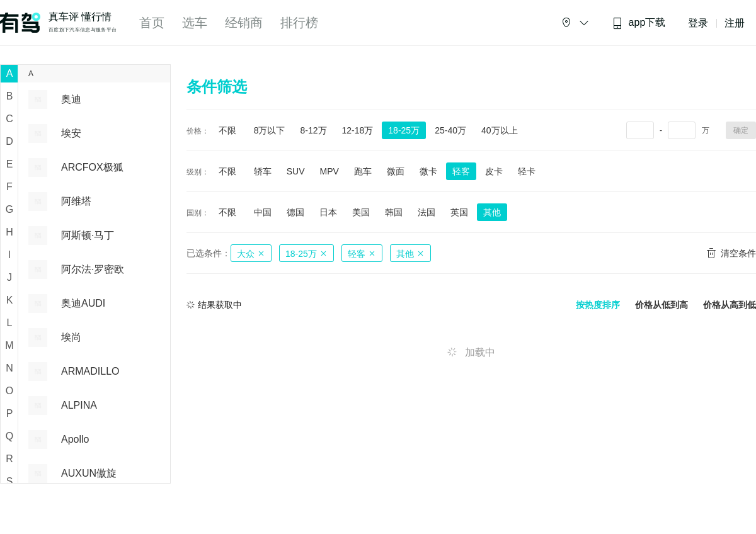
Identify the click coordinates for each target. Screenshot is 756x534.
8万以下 (270, 130)
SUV (296, 171)
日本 (328, 212)
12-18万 (358, 130)
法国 (427, 212)
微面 (396, 171)
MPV (329, 171)
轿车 (263, 171)
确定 (741, 130)
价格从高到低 (730, 305)
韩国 (394, 212)
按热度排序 (598, 305)
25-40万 (450, 130)
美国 (361, 212)
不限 (227, 130)
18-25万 (404, 130)
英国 (459, 212)
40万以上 (500, 130)
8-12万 (313, 130)
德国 (295, 212)
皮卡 (494, 171)
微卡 (428, 171)
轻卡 (527, 171)
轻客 (461, 171)
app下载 (639, 23)
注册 (735, 23)
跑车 (363, 171)
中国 (263, 212)
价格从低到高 (661, 305)
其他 (492, 212)
